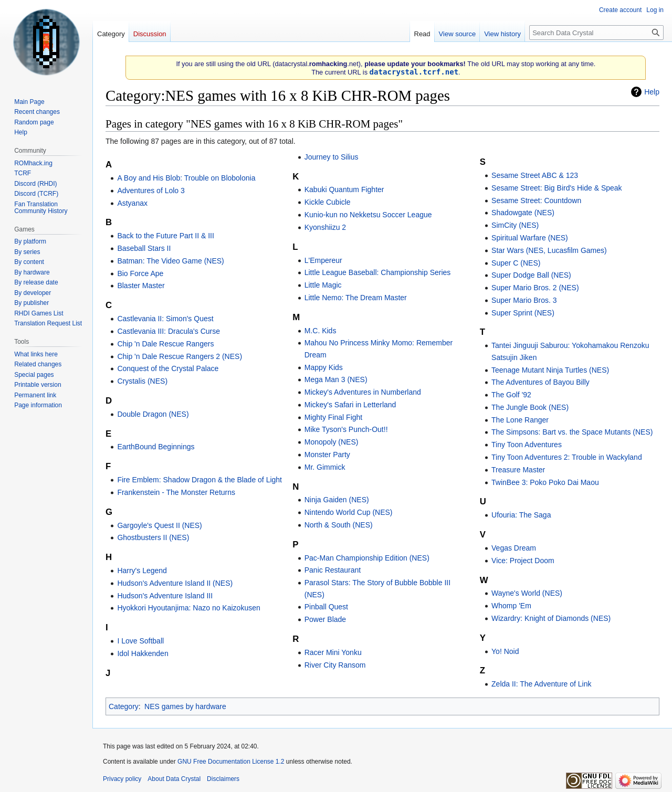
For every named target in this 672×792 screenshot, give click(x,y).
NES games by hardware (185, 706)
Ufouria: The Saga (521, 515)
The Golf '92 (511, 395)
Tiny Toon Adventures (527, 445)
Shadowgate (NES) (523, 213)
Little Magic (323, 285)
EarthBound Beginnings (156, 447)
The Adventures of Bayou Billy (540, 382)
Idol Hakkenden (143, 653)
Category (124, 706)
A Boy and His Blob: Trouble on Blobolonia (186, 178)
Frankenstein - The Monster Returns (176, 492)
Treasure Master (518, 470)
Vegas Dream (514, 548)
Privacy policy (122, 779)
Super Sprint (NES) (523, 313)
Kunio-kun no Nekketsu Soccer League (368, 215)
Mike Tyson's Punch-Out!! (346, 429)
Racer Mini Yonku (333, 652)
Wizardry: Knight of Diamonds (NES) (551, 618)
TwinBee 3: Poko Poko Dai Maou (545, 482)
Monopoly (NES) (332, 442)
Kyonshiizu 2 (325, 227)
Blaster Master (141, 286)
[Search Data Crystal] (596, 33)
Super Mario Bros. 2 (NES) (535, 288)
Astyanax (132, 203)
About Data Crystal (174, 779)
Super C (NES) (516, 263)
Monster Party (327, 455)
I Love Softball (140, 641)
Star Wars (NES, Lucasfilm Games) (549, 250)
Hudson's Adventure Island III (165, 596)
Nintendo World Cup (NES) (349, 512)
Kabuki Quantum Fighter (344, 189)
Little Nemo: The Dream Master (356, 298)
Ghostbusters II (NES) (153, 537)
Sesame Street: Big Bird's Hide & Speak (557, 188)
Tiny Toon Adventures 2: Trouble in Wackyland (567, 457)
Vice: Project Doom (523, 561)
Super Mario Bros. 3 (524, 300)
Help (652, 92)
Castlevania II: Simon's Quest (165, 319)
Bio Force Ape (140, 273)
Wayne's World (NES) (527, 593)
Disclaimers (223, 779)
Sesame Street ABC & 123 (535, 175)
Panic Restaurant (333, 570)
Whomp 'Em (511, 606)
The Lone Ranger (520, 420)
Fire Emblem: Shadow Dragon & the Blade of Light (199, 480)
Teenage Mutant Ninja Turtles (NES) (550, 370)
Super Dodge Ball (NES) (531, 275)
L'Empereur (323, 260)
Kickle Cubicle (328, 202)
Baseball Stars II (144, 248)
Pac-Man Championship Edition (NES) (367, 558)
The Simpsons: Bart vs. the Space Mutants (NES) (572, 432)
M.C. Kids (321, 331)
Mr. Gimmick (325, 467)
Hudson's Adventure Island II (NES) (175, 583)
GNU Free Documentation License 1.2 (231, 762)
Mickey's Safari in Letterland (350, 405)
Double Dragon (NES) (153, 414)
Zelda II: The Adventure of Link (541, 684)
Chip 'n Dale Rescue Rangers (165, 344)
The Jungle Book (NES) (530, 407)
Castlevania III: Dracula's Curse (169, 331)
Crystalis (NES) (142, 381)
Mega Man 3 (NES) (336, 379)
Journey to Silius (332, 157)
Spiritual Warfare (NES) (530, 238)
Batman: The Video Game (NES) (170, 261)
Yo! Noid (505, 651)
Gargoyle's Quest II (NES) (159, 525)
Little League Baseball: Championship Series (378, 272)
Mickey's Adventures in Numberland (363, 392)
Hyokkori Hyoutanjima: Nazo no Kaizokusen (188, 608)
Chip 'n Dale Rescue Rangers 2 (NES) (180, 356)
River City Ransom (335, 665)
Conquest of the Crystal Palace (168, 368)
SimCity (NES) (515, 225)
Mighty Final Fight (333, 417)
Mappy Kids (324, 367)
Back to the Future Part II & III (165, 236)
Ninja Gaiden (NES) (337, 500)
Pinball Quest (326, 607)
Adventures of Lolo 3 (151, 191)
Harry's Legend (142, 571)
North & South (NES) (339, 525)
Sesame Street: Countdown (536, 200)
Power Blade (325, 619)
